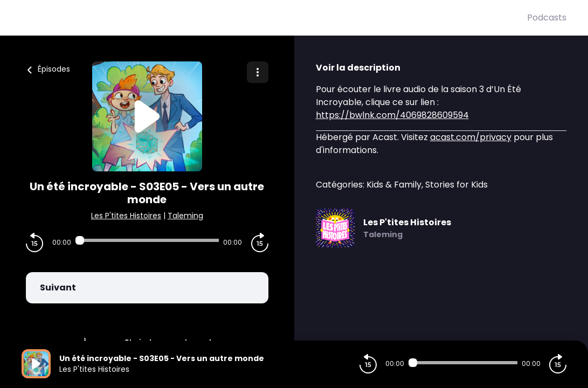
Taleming (185, 216)
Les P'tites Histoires (126, 216)
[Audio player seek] (147, 240)
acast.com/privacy (471, 137)
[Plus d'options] (258, 72)
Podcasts (547, 18)
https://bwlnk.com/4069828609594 (392, 115)
